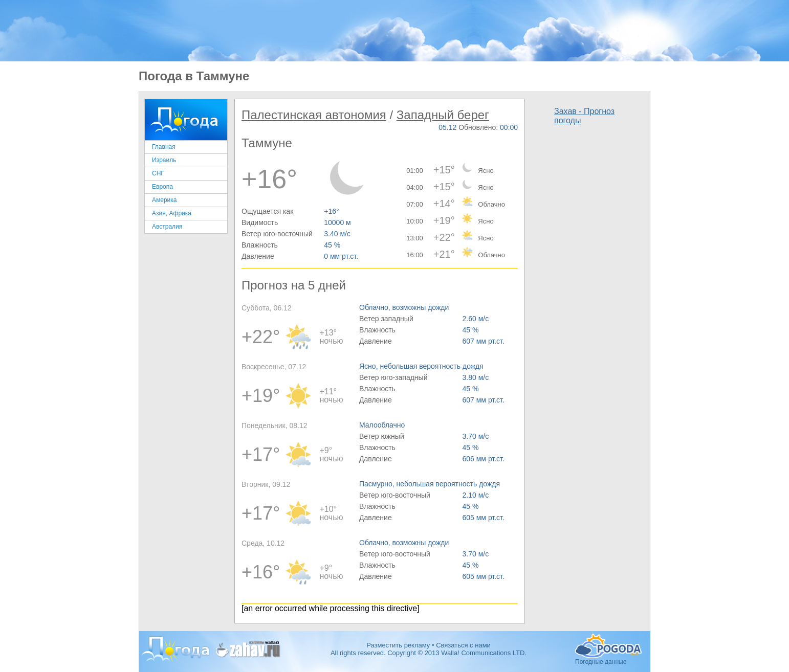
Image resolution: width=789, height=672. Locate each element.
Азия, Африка (172, 213)
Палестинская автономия (314, 115)
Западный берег (443, 115)
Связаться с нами (463, 645)
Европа (162, 187)
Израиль (164, 160)
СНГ (158, 173)
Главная (164, 147)
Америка (165, 200)
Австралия (167, 227)
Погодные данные (608, 646)
